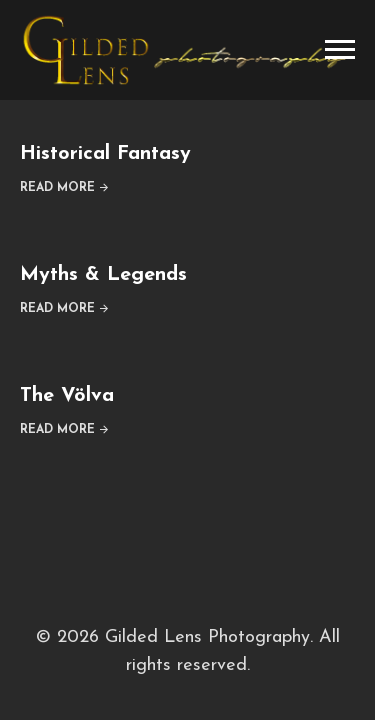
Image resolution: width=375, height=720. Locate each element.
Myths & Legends (103, 275)
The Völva (67, 396)
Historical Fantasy (105, 154)
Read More (57, 188)
